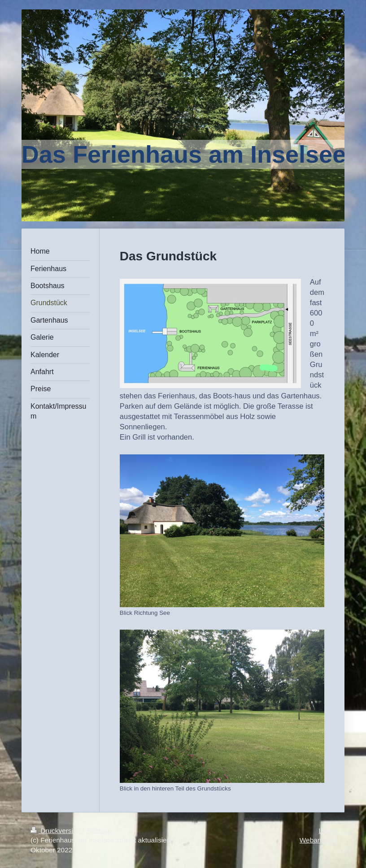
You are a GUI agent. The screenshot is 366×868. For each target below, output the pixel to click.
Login (327, 831)
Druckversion (57, 831)
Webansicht (318, 840)
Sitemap (99, 831)
